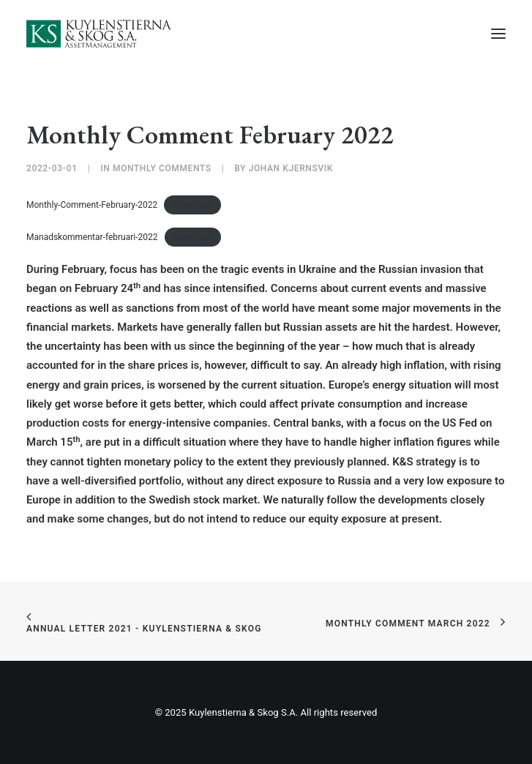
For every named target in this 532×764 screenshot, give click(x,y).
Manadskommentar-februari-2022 (92, 237)
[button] (498, 34)
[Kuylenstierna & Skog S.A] (99, 34)
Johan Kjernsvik (291, 168)
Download (192, 205)
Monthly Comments (162, 168)
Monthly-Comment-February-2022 (92, 205)
